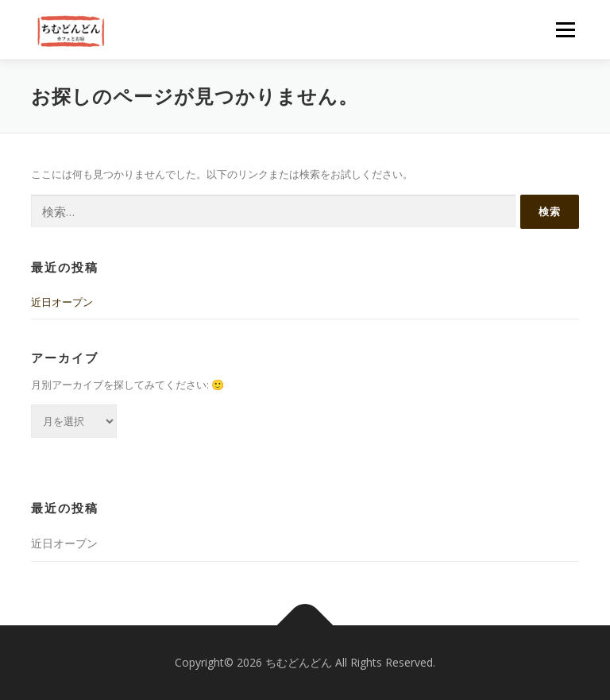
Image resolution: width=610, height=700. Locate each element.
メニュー (565, 29)
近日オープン (62, 302)
